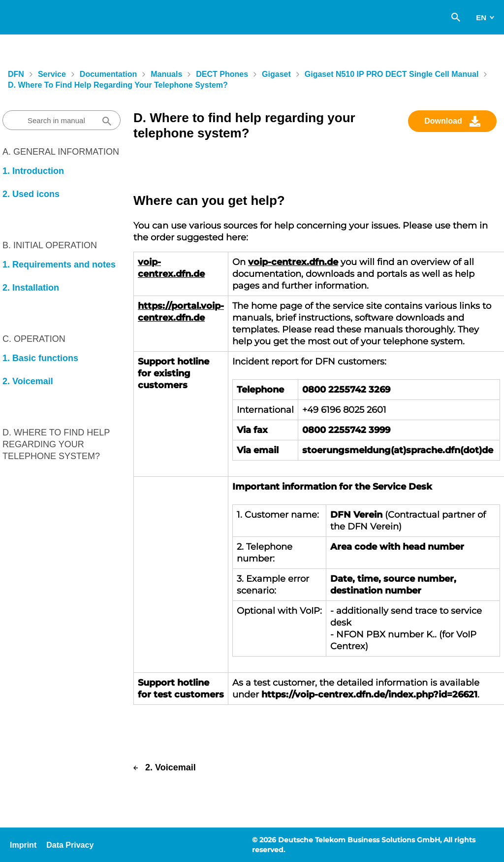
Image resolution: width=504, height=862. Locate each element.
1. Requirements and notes (59, 265)
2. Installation (31, 288)
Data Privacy (70, 845)
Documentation (108, 74)
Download (443, 121)
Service (52, 74)
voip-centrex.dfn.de (293, 262)
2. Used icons (31, 194)
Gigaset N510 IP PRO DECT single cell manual (392, 74)
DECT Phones (222, 74)
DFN (16, 74)
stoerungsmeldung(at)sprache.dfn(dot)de (398, 450)
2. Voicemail (28, 381)
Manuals (166, 74)
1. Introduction (33, 171)
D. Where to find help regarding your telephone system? (118, 85)
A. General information (61, 152)
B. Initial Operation (50, 245)
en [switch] (481, 17)
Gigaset (276, 74)
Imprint (23, 845)
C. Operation (34, 339)
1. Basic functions (40, 358)
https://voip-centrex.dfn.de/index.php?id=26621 (369, 695)
